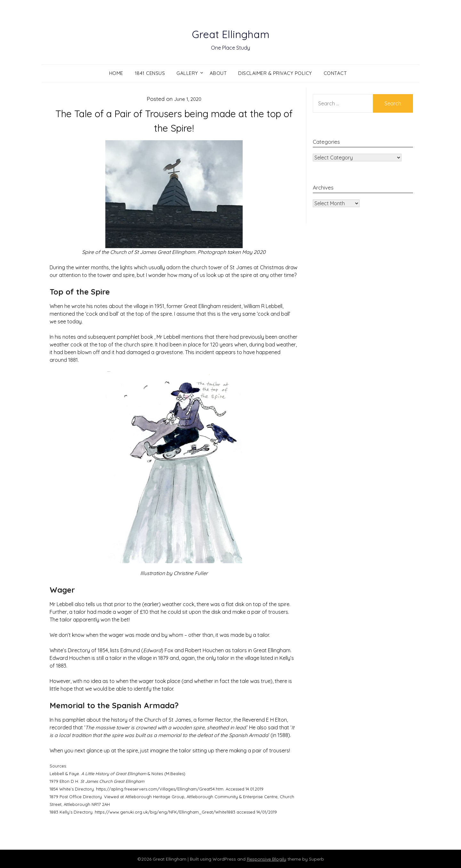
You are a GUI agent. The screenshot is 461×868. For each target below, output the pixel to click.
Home (116, 73)
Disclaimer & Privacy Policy (275, 73)
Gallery (187, 73)
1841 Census (150, 73)
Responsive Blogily (267, 859)
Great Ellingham (231, 32)
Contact (335, 73)
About (218, 73)
